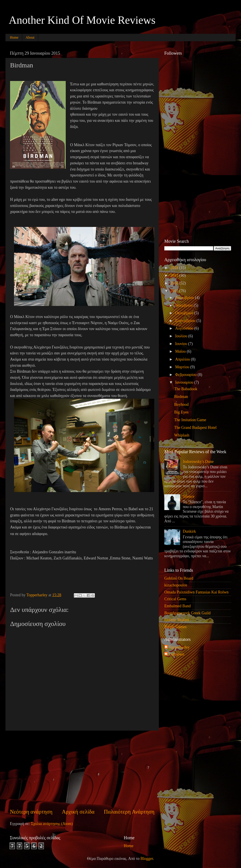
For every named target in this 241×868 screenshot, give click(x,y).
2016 (175, 283)
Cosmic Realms (177, 620)
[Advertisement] (82, 769)
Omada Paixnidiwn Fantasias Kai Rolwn (196, 592)
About (30, 37)
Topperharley (179, 647)
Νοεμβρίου (184, 305)
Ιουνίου (182, 344)
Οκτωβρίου (185, 313)
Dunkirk (189, 531)
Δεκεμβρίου (185, 298)
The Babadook (186, 389)
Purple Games (175, 627)
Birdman (181, 397)
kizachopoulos (176, 585)
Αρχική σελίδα (78, 812)
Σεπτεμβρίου (186, 321)
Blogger (147, 859)
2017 (175, 275)
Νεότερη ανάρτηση (31, 812)
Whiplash (182, 435)
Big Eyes (181, 412)
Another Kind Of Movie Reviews (82, 20)
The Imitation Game (190, 420)
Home (14, 37)
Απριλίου (183, 359)
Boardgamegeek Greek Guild (187, 613)
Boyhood (181, 404)
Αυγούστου (185, 328)
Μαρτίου (183, 367)
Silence (189, 496)
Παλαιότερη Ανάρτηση (129, 812)
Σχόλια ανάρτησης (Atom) (52, 824)
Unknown (176, 654)
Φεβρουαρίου (186, 375)
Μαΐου (181, 351)
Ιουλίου (182, 336)
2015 (175, 291)
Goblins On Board (179, 578)
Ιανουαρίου (185, 382)
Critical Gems (175, 599)
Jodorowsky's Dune (198, 462)
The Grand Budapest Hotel (195, 428)
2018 (175, 268)
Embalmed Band (177, 606)
